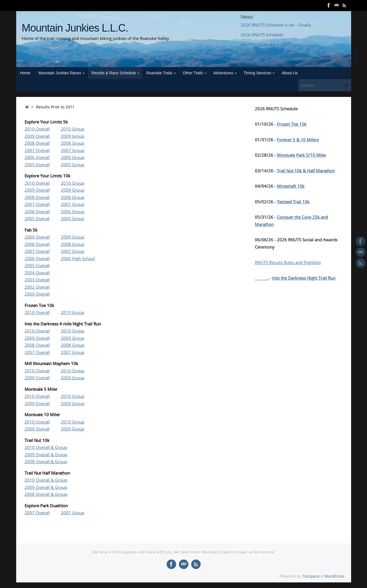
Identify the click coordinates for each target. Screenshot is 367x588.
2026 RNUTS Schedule (262, 35)
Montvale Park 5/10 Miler (302, 155)
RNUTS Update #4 (258, 45)
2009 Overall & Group (46, 454)
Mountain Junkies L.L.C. (75, 28)
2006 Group (73, 157)
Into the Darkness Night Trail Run (304, 278)
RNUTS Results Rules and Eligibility (288, 262)
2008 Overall (37, 143)
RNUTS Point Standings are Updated (275, 54)
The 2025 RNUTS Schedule (266, 65)
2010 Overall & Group (46, 447)
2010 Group (73, 129)
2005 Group (73, 165)
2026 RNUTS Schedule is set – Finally (276, 25)
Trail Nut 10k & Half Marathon (306, 171)
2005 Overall (37, 165)
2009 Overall (37, 136)
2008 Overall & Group (46, 461)
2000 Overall (37, 294)
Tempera (311, 576)
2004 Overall (37, 273)
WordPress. (335, 576)
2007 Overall (37, 150)
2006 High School (78, 258)
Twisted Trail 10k (293, 202)
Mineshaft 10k (291, 186)
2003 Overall (37, 280)
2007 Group (73, 150)
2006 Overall (37, 157)
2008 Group (73, 143)
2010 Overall (37, 129)
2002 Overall (37, 287)
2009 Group (73, 136)
